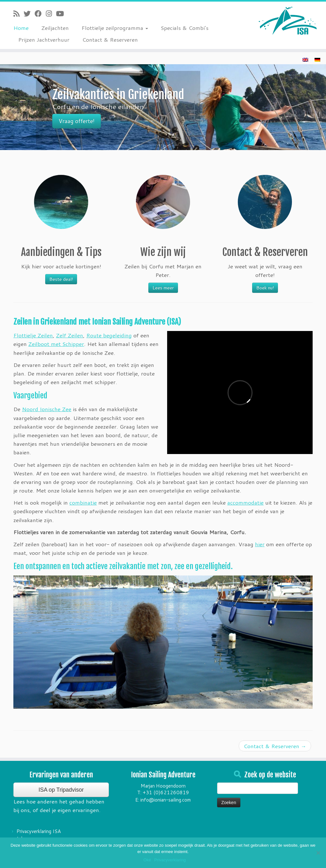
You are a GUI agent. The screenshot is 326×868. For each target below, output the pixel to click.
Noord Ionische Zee (47, 409)
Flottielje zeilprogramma (115, 28)
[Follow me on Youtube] (62, 14)
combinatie (83, 502)
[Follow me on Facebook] (40, 14)
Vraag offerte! (77, 121)
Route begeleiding (109, 335)
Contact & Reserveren (110, 39)
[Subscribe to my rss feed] (18, 14)
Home (21, 28)
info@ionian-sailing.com (166, 800)
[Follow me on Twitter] (29, 14)
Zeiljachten (55, 28)
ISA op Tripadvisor (61, 790)
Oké (147, 860)
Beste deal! (61, 279)
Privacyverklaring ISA (39, 831)
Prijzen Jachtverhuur (44, 39)
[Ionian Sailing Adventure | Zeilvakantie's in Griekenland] (288, 21)
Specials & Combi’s (185, 28)
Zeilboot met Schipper (56, 344)
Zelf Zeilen (70, 335)
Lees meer (163, 288)
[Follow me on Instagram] (51, 14)
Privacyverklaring (170, 860)
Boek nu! (265, 288)
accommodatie (245, 502)
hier (260, 544)
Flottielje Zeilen (33, 335)
